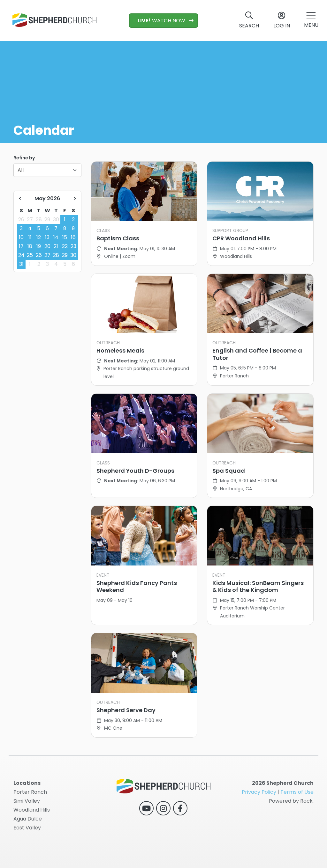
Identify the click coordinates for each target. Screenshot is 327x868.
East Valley (27, 828)
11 (30, 237)
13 (47, 237)
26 (21, 219)
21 (56, 246)
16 (73, 237)
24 (21, 255)
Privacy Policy (259, 792)
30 (56, 219)
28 (39, 219)
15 (65, 237)
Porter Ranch (30, 792)
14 (56, 237)
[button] (311, 21)
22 (65, 246)
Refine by (24, 158)
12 (39, 237)
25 (30, 255)
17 (21, 246)
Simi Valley (27, 801)
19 (39, 246)
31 (21, 264)
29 (47, 219)
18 (30, 246)
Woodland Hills (32, 810)
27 (30, 219)
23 (73, 246)
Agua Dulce (28, 819)
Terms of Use (297, 792)
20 (47, 246)
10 (21, 237)
